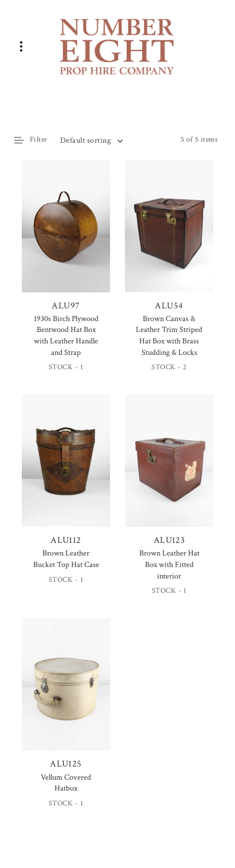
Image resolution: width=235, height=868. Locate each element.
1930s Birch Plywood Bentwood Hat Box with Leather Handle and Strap (66, 336)
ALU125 (66, 694)
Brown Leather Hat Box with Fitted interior (169, 564)
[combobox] (91, 140)
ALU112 (66, 471)
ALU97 (66, 236)
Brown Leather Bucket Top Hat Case (66, 559)
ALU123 (169, 470)
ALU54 (169, 236)
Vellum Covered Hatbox (66, 783)
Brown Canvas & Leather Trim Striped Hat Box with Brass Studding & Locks (169, 336)
